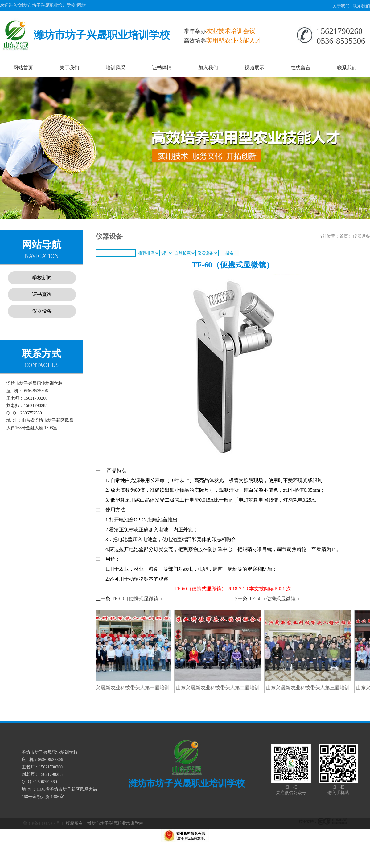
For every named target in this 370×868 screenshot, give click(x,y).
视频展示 (254, 68)
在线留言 (301, 68)
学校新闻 (42, 278)
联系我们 (361, 6)
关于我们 (341, 6)
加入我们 (208, 68)
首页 (344, 236)
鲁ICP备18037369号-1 (43, 823)
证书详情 (162, 68)
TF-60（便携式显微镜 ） (138, 599)
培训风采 (116, 68)
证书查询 (42, 294)
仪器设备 (42, 311)
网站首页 (23, 68)
